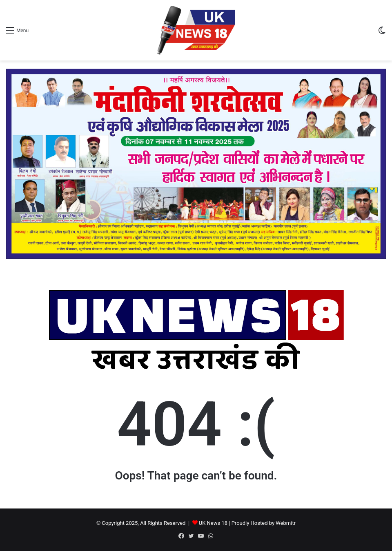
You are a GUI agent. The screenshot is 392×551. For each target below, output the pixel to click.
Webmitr (286, 523)
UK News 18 (213, 523)
